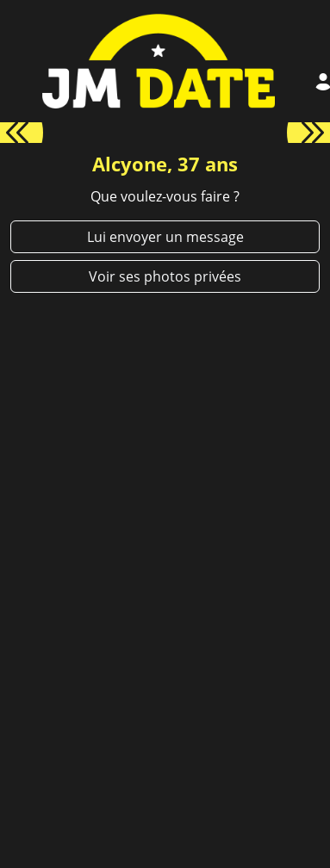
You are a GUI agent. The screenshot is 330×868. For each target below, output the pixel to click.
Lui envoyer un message (165, 237)
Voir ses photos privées (165, 276)
